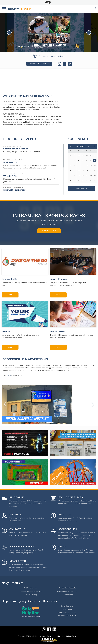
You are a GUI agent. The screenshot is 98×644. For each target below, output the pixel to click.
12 (83, 165)
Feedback (16, 515)
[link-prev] (9, 33)
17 (74, 170)
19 (83, 170)
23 (70, 175)
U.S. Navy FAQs (67, 595)
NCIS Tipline (67, 609)
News (62, 546)
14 (91, 165)
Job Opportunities (22, 546)
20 (87, 170)
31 (74, 180)
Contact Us (17, 529)
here (9, 375)
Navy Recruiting (31, 595)
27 (87, 175)
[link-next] (89, 33)
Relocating (17, 497)
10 (74, 165)
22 (95, 170)
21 (91, 170)
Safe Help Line (67, 606)
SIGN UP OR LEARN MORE (49, 231)
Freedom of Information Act (31, 591)
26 (83, 175)
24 (74, 175)
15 (95, 165)
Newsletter (18, 561)
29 (95, 175)
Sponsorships (68, 529)
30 (70, 180)
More (10, 295)
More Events (82, 188)
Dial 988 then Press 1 (67, 615)
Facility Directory (71, 497)
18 (79, 170)
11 (79, 165)
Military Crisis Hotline (67, 613)
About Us (65, 515)
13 (87, 165)
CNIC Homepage (31, 588)
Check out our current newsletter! (52, 56)
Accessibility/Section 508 (67, 591)
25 (79, 175)
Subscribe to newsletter (39, 64)
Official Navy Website (67, 588)
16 (70, 170)
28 (91, 175)
